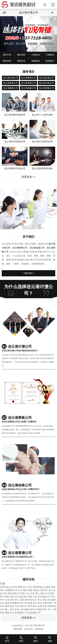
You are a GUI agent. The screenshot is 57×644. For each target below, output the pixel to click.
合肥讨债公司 (6, 587)
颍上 (7, 609)
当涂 (5, 593)
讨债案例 (50, 55)
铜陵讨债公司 (31, 609)
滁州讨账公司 (11, 597)
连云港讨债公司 (11, 78)
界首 (2, 613)
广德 (54, 603)
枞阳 (40, 609)
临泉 (12, 609)
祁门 (2, 597)
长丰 (25, 587)
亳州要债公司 (39, 587)
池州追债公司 (14, 593)
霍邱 (30, 606)
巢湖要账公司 (21, 613)
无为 (20, 590)
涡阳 (53, 587)
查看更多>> (28, 177)
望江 (17, 600)
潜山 (53, 597)
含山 (50, 590)
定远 (35, 597)
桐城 (7, 613)
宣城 (45, 603)
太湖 (7, 600)
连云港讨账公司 (46, 83)
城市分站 (7, 55)
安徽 (3, 584)
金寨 (40, 606)
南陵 (30, 590)
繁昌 (25, 590)
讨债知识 (36, 55)
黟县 (52, 593)
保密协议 (21, 61)
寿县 (45, 600)
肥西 (20, 587)
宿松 (12, 600)
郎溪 (49, 603)
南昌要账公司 (34, 613)
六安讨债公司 (21, 606)
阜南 (17, 609)
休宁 (47, 593)
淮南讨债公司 (31, 600)
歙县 (42, 593)
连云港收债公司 (11, 83)
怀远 (35, 603)
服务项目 (21, 55)
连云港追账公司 (29, 88)
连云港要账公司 (11, 88)
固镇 (30, 603)
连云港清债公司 (29, 83)
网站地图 (18, 629)
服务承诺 (7, 61)
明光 (45, 609)
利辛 (2, 590)
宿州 (40, 603)
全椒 (20, 597)
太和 (22, 609)
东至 (33, 593)
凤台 (40, 600)
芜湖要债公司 (11, 590)
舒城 (45, 606)
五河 (25, 603)
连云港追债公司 (46, 78)
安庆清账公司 (44, 597)
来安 (25, 597)
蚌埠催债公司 (16, 603)
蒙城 (48, 587)
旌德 (12, 606)
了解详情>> (29, 273)
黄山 (38, 593)
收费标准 (36, 61)
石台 (28, 593)
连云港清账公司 (46, 88)
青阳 (23, 593)
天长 (49, 609)
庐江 (30, 587)
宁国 (54, 609)
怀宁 (2, 600)
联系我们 (50, 61)
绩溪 (7, 606)
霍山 (35, 606)
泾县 (2, 606)
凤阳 (30, 597)
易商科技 (39, 629)
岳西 (22, 600)
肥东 (15, 587)
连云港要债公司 (29, 78)
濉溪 (7, 603)
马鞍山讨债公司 (40, 590)
